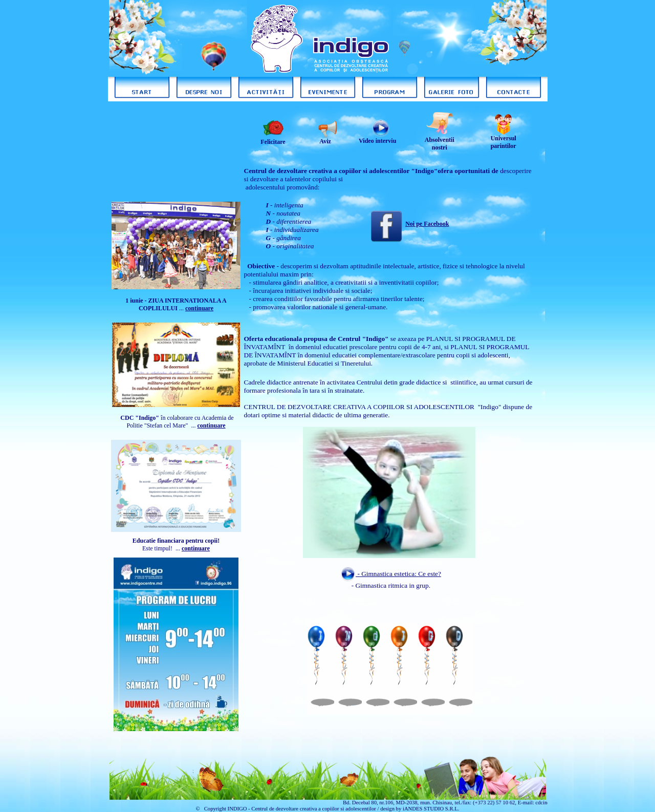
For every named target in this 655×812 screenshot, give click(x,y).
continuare (211, 425)
